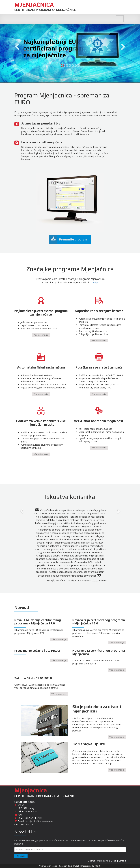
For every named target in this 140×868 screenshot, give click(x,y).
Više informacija (41, 335)
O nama (91, 861)
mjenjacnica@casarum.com (39, 821)
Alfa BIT (98, 866)
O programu (103, 861)
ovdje (95, 282)
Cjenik (113, 861)
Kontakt (122, 861)
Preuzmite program (68, 240)
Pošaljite (21, 856)
